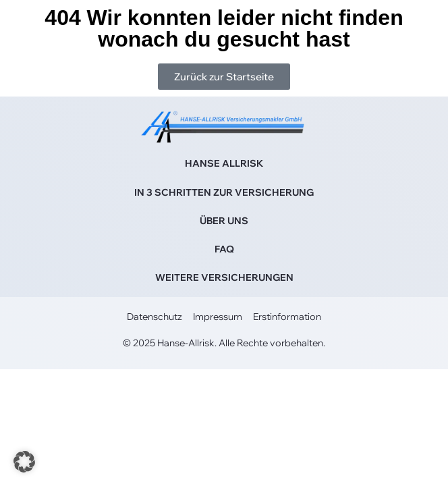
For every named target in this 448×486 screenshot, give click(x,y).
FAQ (224, 249)
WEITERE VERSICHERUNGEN (224, 277)
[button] (24, 462)
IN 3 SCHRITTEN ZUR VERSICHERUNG (224, 192)
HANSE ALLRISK (224, 163)
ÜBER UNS (224, 221)
